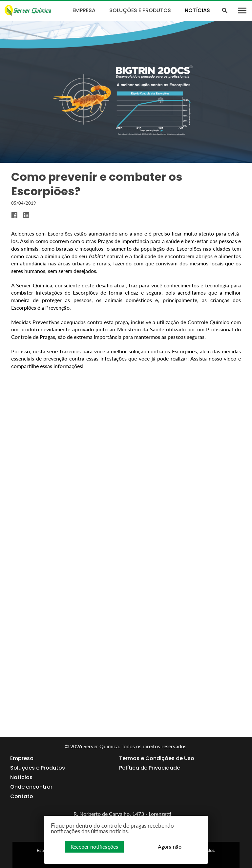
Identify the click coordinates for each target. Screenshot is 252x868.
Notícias (197, 10)
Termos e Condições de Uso (157, 758)
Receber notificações (94, 847)
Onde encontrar (31, 787)
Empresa (84, 10)
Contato (22, 796)
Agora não (170, 847)
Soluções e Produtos (140, 10)
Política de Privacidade (150, 768)
